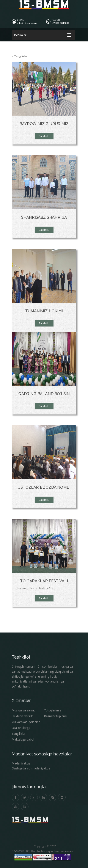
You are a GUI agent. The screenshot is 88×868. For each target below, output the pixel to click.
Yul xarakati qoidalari (26, 722)
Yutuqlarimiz (53, 710)
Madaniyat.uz (21, 763)
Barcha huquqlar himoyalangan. (51, 851)
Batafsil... (44, 136)
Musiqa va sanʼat (23, 710)
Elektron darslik (22, 716)
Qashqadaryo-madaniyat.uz (31, 768)
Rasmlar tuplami (55, 716)
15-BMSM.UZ (19, 851)
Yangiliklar (19, 734)
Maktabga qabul (23, 739)
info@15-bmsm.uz (27, 23)
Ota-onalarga (21, 728)
